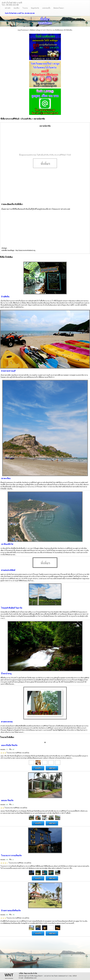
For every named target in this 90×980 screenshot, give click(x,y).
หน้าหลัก (8, 8)
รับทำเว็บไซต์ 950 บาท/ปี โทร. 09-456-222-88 (20, 13)
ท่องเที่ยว (16, 8)
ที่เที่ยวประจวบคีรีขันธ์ (10, 119)
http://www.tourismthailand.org (25, 250)
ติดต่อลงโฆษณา (59, 8)
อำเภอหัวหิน (26, 119)
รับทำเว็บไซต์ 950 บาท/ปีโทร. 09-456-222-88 (12, 4)
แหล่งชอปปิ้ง (46, 8)
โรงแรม (25, 8)
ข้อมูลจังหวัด (35, 8)
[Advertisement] (45, 141)
